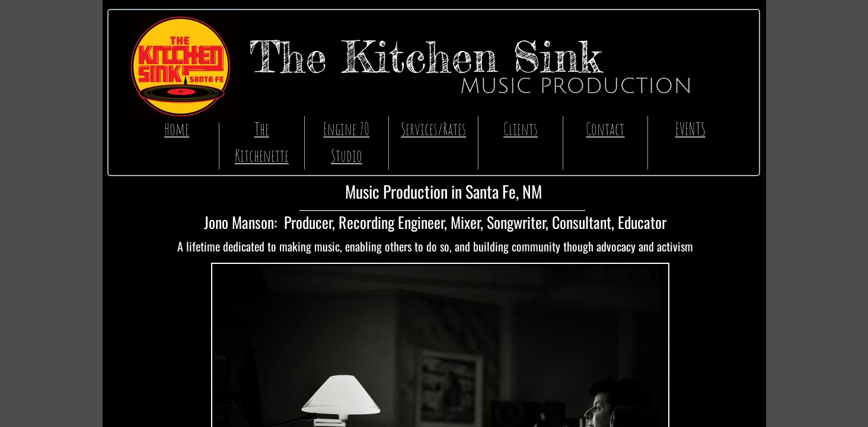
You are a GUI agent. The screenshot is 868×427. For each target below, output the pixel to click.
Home (177, 129)
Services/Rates (433, 129)
